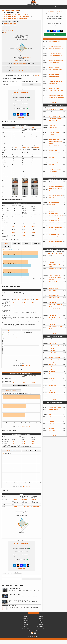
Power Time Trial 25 (53, 167)
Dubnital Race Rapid (53, 302)
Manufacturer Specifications (9, 23)
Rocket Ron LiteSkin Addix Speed (56, 269)
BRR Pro (41, 616)
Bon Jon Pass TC (52, 341)
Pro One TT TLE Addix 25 (54, 132)
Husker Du (51, 421)
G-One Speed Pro (53, 258)
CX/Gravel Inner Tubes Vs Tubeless (56, 58)
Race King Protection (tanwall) (56, 313)
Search (58, 7)
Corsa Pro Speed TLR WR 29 (55, 116)
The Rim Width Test (53, 84)
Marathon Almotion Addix (55, 357)
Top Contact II (52, 378)
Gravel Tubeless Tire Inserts (55, 51)
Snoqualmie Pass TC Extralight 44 (56, 190)
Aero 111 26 (51, 164)
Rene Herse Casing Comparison (56, 72)
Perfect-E (51, 397)
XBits (34, 636)
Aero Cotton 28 (52, 174)
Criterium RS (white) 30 (54, 162)
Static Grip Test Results (8, 31)
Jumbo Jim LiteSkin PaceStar (55, 407)
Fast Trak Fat (52, 412)
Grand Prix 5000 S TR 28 (54, 139)
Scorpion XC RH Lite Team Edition (55, 265)
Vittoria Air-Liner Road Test (55, 79)
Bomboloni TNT (52, 426)
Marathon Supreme (53, 355)
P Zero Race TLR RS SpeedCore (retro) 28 (55, 143)
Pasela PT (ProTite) (53, 362)
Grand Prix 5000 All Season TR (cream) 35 (55, 210)
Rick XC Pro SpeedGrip (54, 293)
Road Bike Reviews (10, 582)
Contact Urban (52, 350)
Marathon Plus (52, 392)
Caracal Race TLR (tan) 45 (55, 218)
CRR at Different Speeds (54, 74)
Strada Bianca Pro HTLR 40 (55, 202)
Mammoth (51, 428)
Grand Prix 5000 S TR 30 (54, 146)
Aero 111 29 (51, 157)
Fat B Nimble (52, 431)
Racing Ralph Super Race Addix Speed (56, 328)
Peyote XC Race (52, 322)
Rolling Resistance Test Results (10, 27)
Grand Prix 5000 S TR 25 (54, 148)
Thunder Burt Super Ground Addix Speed (55, 261)
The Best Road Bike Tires (54, 41)
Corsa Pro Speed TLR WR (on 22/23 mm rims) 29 (55, 120)
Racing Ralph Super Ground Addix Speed (55, 285)
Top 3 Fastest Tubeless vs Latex (56, 70)
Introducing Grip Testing (54, 77)
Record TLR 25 (52, 123)
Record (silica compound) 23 (55, 169)
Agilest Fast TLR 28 (53, 150)
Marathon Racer (53, 385)
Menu (65, 7)
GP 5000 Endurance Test (54, 88)
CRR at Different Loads (54, 63)
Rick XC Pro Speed (53, 282)
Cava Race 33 (52, 205)
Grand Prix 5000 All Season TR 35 (56, 216)
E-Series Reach (52, 374)
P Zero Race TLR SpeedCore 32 (55, 227)
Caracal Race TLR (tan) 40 (55, 193)
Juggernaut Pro (52, 433)
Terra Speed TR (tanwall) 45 (55, 244)
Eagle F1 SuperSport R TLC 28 (55, 153)
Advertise (41, 624)
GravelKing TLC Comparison (56, 81)
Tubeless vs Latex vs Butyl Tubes (56, 95)
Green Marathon (53, 376)
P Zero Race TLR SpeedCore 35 (55, 241)
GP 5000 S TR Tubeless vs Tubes (55, 65)
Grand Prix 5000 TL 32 (54, 232)
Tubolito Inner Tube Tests (55, 86)
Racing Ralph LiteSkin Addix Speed (55, 310)
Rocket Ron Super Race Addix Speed (55, 319)
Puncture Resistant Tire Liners (56, 53)
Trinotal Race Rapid (53, 331)
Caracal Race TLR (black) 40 (55, 207)
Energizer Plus (52, 369)
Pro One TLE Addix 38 (54, 200)
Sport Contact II (52, 364)
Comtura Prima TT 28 (54, 137)
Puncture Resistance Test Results (11, 29)
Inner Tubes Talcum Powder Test (56, 49)
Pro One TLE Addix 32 (54, 230)
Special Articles (26, 628)
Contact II (51, 383)
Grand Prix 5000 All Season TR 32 (56, 239)
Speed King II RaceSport (54, 288)
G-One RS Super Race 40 (54, 234)
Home (3, 7)
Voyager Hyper (52, 348)
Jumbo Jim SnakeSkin (54, 410)
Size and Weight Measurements (10, 25)
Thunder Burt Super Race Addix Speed (56, 272)
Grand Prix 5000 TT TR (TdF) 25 (55, 130)
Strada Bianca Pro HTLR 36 (55, 225)
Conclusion (6, 33)
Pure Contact (52, 371)
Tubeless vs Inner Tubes (54, 100)
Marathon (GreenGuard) (54, 367)
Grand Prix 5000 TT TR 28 (54, 128)
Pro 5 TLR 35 (52, 198)
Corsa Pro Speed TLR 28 (54, 114)
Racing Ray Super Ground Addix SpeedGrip (56, 306)
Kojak (50, 388)
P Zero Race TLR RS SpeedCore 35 (56, 195)
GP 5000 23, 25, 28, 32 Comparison (56, 91)
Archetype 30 (52, 125)
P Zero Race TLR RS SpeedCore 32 (56, 186)
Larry (50, 417)
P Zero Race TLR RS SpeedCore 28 (56, 160)
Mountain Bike (26, 620)
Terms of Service (41, 626)
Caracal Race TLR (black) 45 (55, 237)
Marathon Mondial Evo (54, 395)
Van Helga (51, 419)
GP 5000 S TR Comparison (54, 67)
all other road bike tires (26, 57)
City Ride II (51, 390)
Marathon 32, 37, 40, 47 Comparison (57, 98)
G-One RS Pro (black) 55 (54, 300)
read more (37, 75)
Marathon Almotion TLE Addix (55, 360)
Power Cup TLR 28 (53, 155)
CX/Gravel (26, 622)
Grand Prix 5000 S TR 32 (54, 184)
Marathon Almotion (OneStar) (55, 346)
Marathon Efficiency (53, 353)
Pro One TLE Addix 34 (54, 213)
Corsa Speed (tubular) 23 (54, 171)
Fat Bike (26, 626)
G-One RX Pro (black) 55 (54, 298)
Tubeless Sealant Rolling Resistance (57, 93)
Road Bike (26, 618)
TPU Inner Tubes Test (54, 44)
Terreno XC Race (53, 291)
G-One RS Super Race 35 (54, 223)
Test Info (41, 618)
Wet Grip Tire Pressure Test (55, 46)
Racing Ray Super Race (54, 295)
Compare (17, 582)
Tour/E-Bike (26, 624)
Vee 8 (50, 414)
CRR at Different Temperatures (56, 56)
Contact (41, 622)
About (41, 620)
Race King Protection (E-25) (55, 275)
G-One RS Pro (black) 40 (54, 220)
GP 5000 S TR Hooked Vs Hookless (56, 60)
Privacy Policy (41, 628)
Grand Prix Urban (53, 343)
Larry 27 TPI (52, 424)
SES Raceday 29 (52, 135)
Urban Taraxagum (53, 381)
